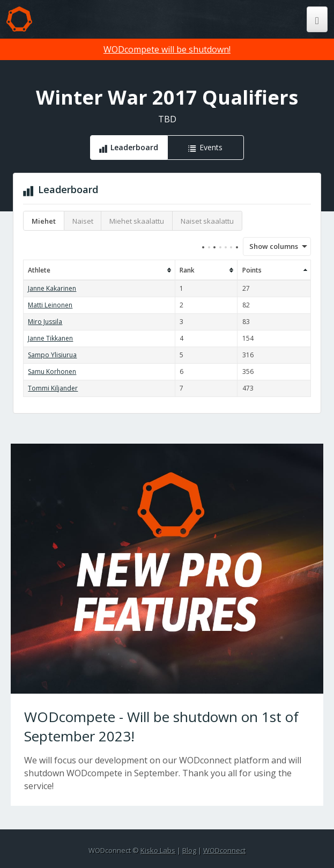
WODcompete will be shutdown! (167, 49)
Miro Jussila (45, 322)
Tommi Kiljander (53, 388)
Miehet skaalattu (137, 221)
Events (211, 147)
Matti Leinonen (50, 305)
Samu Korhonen (52, 372)
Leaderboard (134, 147)
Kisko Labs (158, 850)
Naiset (83, 221)
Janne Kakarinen (52, 288)
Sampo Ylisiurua (52, 355)
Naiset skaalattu (207, 221)
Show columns (270, 246)
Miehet (44, 221)
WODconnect (224, 850)
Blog (189, 850)
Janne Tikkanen (50, 338)
